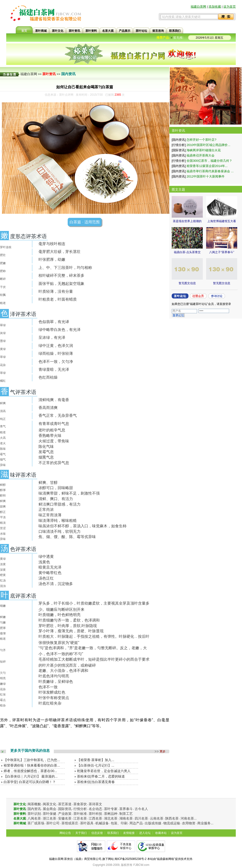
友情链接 (129, 833)
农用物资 (189, 823)
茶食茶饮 (80, 804)
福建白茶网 (198, 7)
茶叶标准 (80, 814)
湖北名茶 (111, 818)
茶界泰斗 (126, 809)
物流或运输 (172, 823)
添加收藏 (215, 7)
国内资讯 (68, 74)
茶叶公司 (53, 823)
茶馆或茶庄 (70, 823)
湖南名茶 (126, 818)
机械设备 (102, 823)
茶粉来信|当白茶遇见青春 (96, 782)
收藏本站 (161, 833)
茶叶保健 (49, 814)
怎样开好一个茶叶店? (201, 140)
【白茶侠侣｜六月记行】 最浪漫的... (31, 776)
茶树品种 (111, 814)
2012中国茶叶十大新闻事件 (206, 176)
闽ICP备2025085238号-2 (130, 859)
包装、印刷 (119, 823)
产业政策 (65, 814)
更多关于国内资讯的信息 (30, 750)
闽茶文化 (49, 804)
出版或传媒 (153, 823)
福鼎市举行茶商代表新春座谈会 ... (210, 171)
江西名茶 (95, 818)
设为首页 (230, 7)
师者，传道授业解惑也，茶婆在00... (30, 771)
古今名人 (141, 809)
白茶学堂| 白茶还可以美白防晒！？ (30, 782)
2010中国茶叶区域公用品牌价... (208, 145)
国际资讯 (65, 809)
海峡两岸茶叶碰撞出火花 (204, 150)
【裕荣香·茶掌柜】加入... (96, 760)
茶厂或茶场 (36, 823)
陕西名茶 (172, 818)
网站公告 (65, 833)
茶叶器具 (87, 823)
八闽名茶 (34, 818)
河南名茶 (187, 818)
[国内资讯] (179, 140)
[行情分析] (179, 145)
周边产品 (136, 823)
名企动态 (95, 809)
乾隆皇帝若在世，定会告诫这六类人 (104, 771)
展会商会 (49, 809)
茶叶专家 (111, 809)
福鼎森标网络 (165, 859)
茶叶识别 (34, 814)
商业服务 (204, 823)
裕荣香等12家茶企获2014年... (207, 166)
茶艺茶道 (65, 804)
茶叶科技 (95, 814)
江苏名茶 (80, 818)
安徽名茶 (65, 818)
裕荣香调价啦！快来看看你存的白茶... (32, 765)
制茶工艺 (126, 814)
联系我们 (113, 833)
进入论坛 (145, 833)
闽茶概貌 (34, 804)
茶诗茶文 (95, 804)
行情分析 (80, 809)
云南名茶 (157, 818)
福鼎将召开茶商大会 (201, 155)
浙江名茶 (49, 818)
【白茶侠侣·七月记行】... (96, 765)
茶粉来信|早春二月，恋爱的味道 (101, 776)
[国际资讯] (179, 150)
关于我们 (81, 833)
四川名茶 (141, 818)
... (195, 818)
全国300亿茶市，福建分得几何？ (209, 161)
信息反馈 (97, 833)
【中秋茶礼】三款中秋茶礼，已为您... (32, 760)
